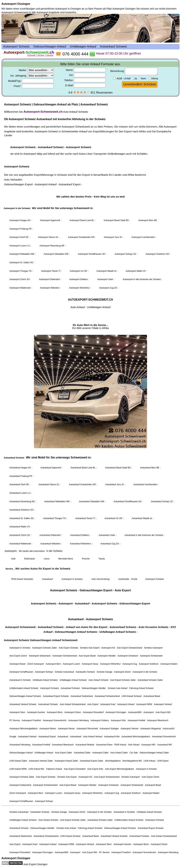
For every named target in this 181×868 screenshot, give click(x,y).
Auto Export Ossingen (35, 864)
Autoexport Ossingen (16, 4)
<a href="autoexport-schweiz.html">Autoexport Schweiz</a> (90, 435)
